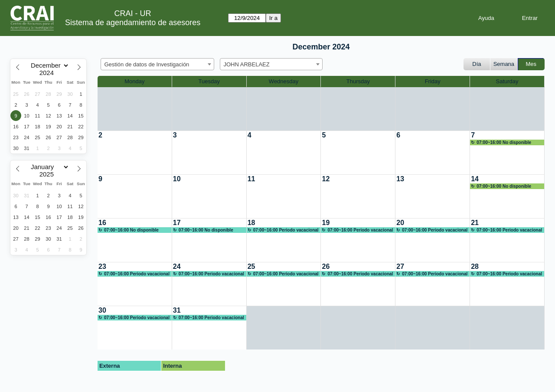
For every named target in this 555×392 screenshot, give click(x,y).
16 (102, 223)
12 (326, 179)
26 (326, 266)
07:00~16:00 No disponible (504, 142)
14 (475, 179)
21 (475, 223)
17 (177, 223)
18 (251, 223)
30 (102, 310)
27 (400, 266)
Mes (531, 64)
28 (475, 266)
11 (251, 179)
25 (251, 266)
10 (177, 179)
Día (477, 64)
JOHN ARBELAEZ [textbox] (247, 64)
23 (102, 266)
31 (177, 310)
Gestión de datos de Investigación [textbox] (147, 64)
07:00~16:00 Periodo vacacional (286, 230)
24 (177, 266)
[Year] (49, 73)
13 (400, 179)
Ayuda (486, 18)
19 (326, 223)
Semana (504, 64)
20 (400, 223)
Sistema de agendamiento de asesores (133, 23)
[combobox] (157, 64)
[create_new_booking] (135, 153)
